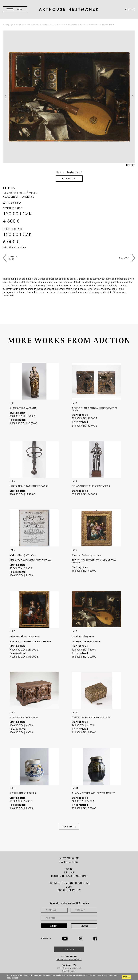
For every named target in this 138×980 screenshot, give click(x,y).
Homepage (8, 24)
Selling (69, 872)
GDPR (69, 887)
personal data (67, 975)
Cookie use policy (69, 890)
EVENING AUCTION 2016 (54, 24)
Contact (69, 949)
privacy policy (28, 975)
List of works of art (77, 24)
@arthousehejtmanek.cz (69, 959)
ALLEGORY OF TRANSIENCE (101, 24)
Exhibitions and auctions (28, 24)
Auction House (69, 858)
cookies (15, 978)
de (134, 9)
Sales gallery (69, 862)
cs (126, 9)
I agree (126, 977)
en (130, 9)
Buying (69, 869)
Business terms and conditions (69, 883)
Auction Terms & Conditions (69, 876)
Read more (69, 827)
